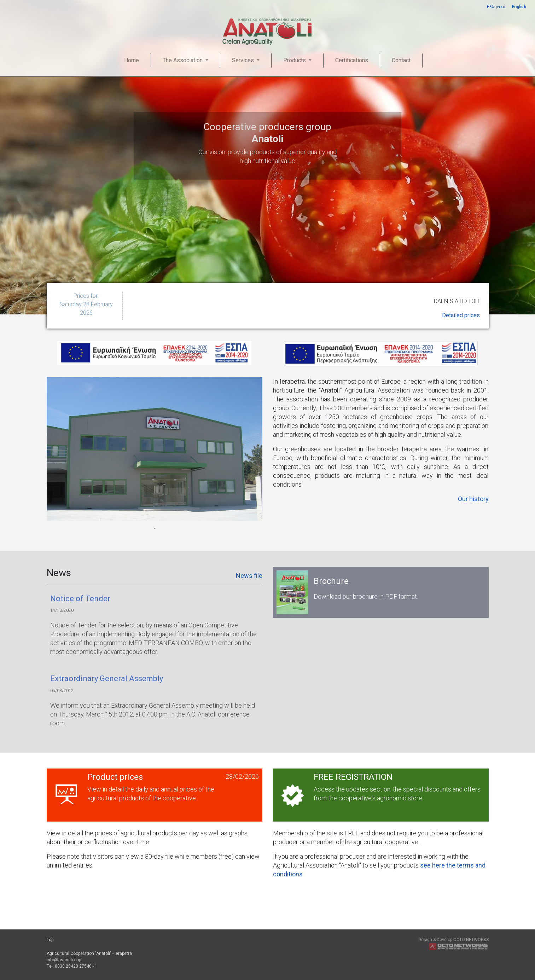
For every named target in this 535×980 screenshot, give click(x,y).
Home (132, 60)
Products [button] (295, 60)
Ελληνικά (496, 7)
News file (249, 576)
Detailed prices (461, 315)
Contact (401, 60)
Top (50, 940)
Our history (473, 499)
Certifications (352, 60)
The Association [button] (183, 60)
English (519, 7)
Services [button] (244, 60)
